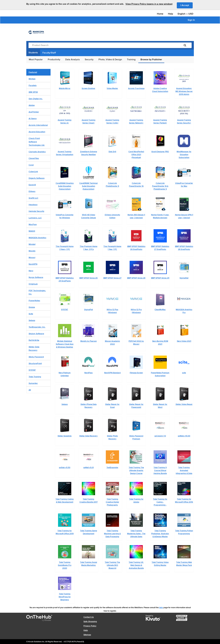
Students (33, 53)
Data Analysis (73, 60)
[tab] (38, 72)
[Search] (185, 45)
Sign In (191, 20)
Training (131, 60)
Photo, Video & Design (110, 60)
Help (170, 14)
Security (89, 60)
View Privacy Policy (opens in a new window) (149, 4)
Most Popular (36, 60)
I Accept (187, 5)
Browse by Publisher (151, 60)
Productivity (54, 60)
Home (160, 14)
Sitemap (87, 635)
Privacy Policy (90, 626)
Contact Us (89, 617)
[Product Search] (103, 45)
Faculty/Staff (49, 53)
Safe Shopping (90, 621)
